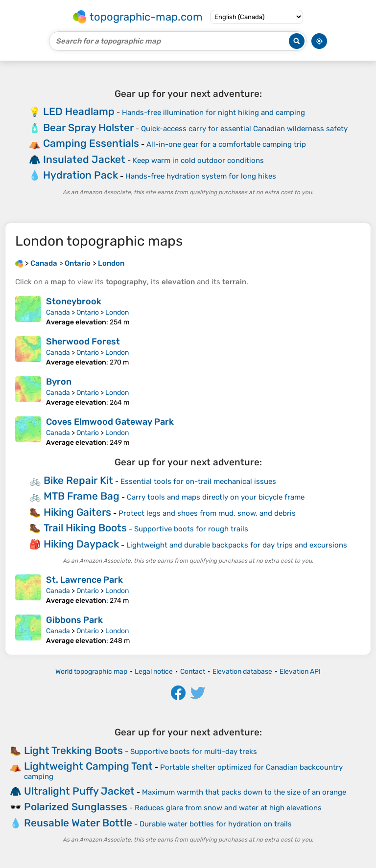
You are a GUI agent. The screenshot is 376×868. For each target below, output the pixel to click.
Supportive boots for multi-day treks (194, 752)
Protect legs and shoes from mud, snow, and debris (207, 513)
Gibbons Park (74, 620)
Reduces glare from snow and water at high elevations (228, 808)
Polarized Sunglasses (76, 807)
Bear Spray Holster (88, 127)
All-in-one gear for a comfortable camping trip (226, 144)
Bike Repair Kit (78, 480)
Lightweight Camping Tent (88, 766)
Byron (59, 382)
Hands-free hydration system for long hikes (201, 176)
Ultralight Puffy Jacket (79, 791)
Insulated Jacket (84, 159)
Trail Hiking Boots (85, 528)
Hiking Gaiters (77, 512)
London (117, 312)
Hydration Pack (81, 175)
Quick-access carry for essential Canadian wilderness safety (244, 129)
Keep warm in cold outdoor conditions (198, 160)
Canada (58, 312)
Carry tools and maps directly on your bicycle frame (216, 497)
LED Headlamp (79, 111)
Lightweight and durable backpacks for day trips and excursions (237, 545)
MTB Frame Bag (82, 496)
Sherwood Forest (83, 342)
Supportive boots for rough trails (191, 529)
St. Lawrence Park (84, 580)
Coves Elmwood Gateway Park (110, 422)
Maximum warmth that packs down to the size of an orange (244, 792)
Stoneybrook (74, 301)
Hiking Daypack (81, 544)
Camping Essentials (91, 143)
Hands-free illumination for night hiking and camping (213, 113)
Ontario (88, 312)
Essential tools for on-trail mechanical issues (198, 481)
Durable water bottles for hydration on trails (216, 824)
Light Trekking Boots (73, 750)
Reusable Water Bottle (78, 823)
